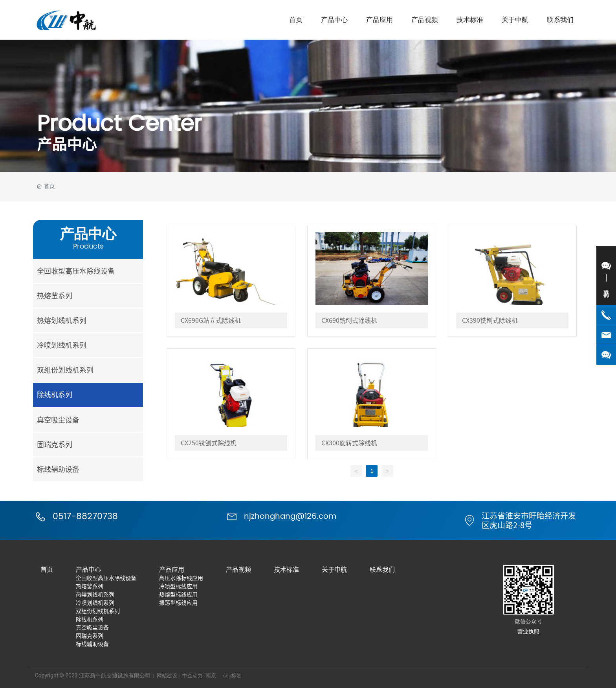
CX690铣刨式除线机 (349, 320)
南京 (211, 675)
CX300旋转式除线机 (349, 443)
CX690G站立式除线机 (211, 320)
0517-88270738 (85, 517)
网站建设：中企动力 (180, 676)
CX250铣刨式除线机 (209, 443)
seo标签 (232, 676)
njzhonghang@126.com (290, 517)
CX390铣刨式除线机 (490, 320)
